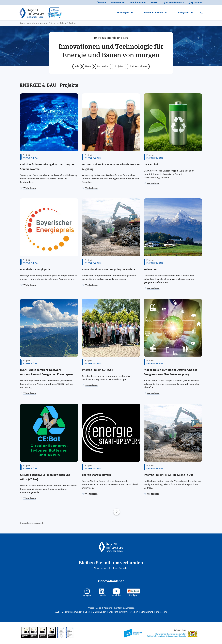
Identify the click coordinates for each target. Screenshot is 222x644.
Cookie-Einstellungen (95, 612)
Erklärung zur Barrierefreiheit (124, 612)
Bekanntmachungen (72, 612)
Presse (154, 3)
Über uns (101, 3)
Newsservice (118, 3)
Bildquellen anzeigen (30, 523)
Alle (77, 66)
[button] (139, 13)
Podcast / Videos (138, 66)
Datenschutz (147, 612)
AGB (58, 612)
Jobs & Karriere (138, 3)
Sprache (194, 3)
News (88, 66)
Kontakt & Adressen (124, 608)
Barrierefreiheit (172, 3)
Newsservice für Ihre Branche (111, 568)
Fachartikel (103, 66)
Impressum (161, 612)
